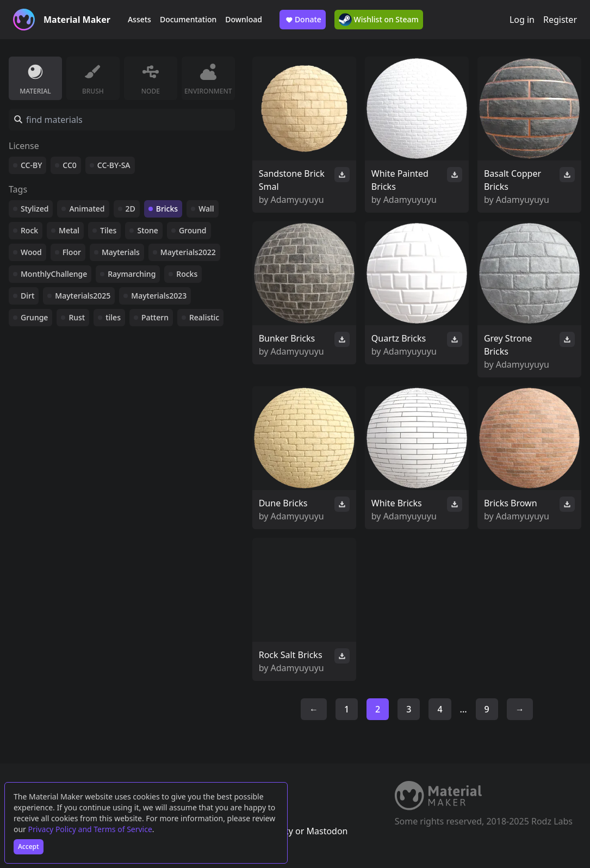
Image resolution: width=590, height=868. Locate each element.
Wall (206, 209)
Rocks (187, 274)
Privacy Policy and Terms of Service (90, 829)
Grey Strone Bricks (508, 345)
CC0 (70, 165)
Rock (29, 230)
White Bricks (397, 503)
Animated (87, 209)
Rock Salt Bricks (291, 655)
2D (131, 209)
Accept (29, 847)
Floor (72, 252)
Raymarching (132, 274)
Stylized (35, 209)
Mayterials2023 (159, 296)
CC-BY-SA (114, 165)
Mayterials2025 (83, 296)
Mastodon (327, 831)
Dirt (27, 296)
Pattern (155, 317)
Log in (522, 20)
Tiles (108, 230)
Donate (303, 20)
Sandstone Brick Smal (292, 180)
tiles (113, 317)
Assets (139, 19)
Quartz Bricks (399, 338)
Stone (147, 230)
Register (560, 20)
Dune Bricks (283, 503)
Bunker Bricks (287, 338)
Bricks (167, 209)
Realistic (204, 317)
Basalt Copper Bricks (513, 180)
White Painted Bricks (400, 180)
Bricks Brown (511, 503)
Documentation (188, 19)
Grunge (34, 317)
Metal (69, 230)
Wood (31, 252)
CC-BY (31, 165)
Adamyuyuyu (297, 200)
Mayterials (121, 252)
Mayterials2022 (188, 252)
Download (244, 19)
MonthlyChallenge (54, 274)
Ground (193, 230)
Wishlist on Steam (379, 20)
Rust (77, 317)
